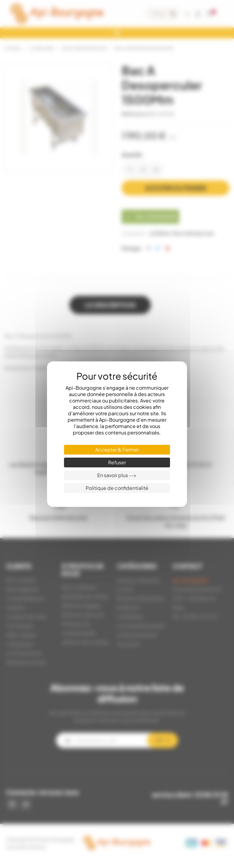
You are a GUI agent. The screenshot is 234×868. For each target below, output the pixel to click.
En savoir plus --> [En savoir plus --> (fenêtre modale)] (117, 475)
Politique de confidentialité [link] (117, 488)
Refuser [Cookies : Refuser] (117, 462)
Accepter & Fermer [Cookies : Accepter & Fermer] (117, 450)
